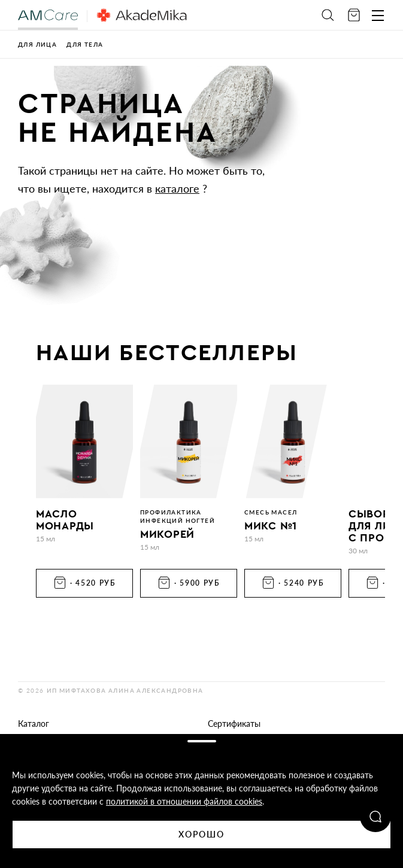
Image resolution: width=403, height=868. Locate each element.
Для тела (85, 44)
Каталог (34, 724)
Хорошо (202, 834)
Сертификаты (234, 724)
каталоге (177, 188)
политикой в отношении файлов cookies (184, 801)
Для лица (37, 44)
